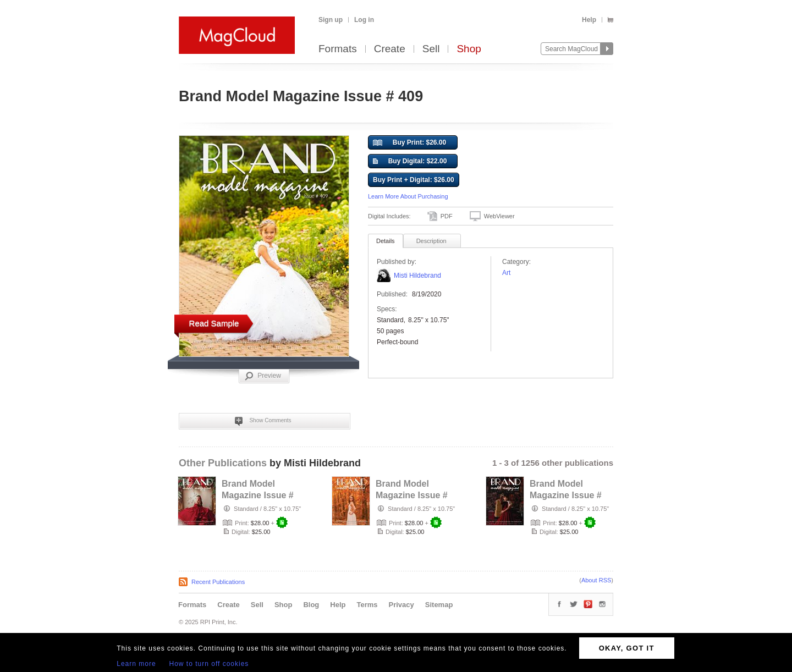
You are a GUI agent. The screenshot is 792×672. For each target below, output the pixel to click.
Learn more (136, 664)
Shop (469, 49)
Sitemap (439, 605)
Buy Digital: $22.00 (410, 162)
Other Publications (223, 463)
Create (390, 49)
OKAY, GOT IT (627, 648)
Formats (338, 49)
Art (506, 273)
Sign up (331, 20)
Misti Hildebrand (417, 276)
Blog (311, 605)
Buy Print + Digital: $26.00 (414, 180)
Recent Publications (218, 582)
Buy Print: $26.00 (409, 143)
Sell (431, 49)
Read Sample (214, 323)
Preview (263, 376)
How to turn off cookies (209, 664)
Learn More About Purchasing (408, 196)
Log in (364, 20)
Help (589, 20)
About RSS (596, 580)
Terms (367, 605)
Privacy (402, 605)
